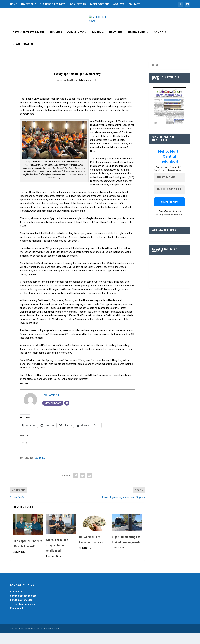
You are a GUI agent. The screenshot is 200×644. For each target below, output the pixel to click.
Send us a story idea (21, 610)
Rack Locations (99, 4)
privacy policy (163, 225)
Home (13, 4)
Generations (137, 43)
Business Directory (52, 4)
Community (75, 43)
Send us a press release (23, 606)
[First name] (170, 188)
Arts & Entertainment (29, 43)
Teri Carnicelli (74, 91)
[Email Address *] (170, 200)
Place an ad (16, 619)
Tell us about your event (23, 615)
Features (116, 43)
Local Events (77, 4)
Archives (119, 4)
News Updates (23, 55)
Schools (160, 43)
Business (56, 43)
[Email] (67, 414)
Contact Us (16, 602)
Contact (134, 4)
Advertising (28, 4)
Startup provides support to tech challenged (57, 556)
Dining (96, 43)
